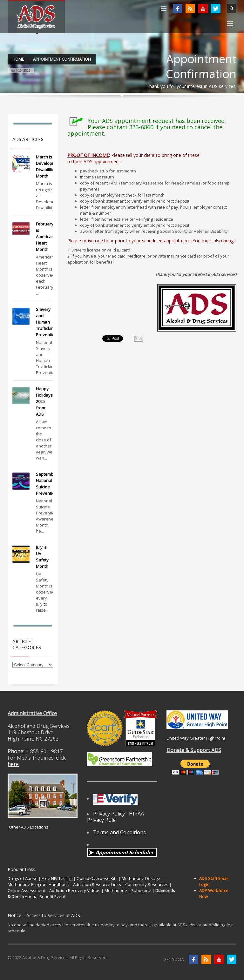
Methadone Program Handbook (38, 884)
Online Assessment (26, 890)
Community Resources (147, 884)
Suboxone (141, 890)
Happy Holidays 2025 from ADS (44, 401)
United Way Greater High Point (196, 738)
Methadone (116, 890)
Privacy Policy (109, 814)
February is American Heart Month (45, 237)
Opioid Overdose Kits (97, 878)
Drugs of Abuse (23, 878)
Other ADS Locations (29, 827)
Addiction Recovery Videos (75, 890)
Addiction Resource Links (97, 884)
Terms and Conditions (119, 832)
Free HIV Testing (57, 878)
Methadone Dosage (141, 878)
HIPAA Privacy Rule (115, 817)
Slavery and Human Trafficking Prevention (47, 322)
